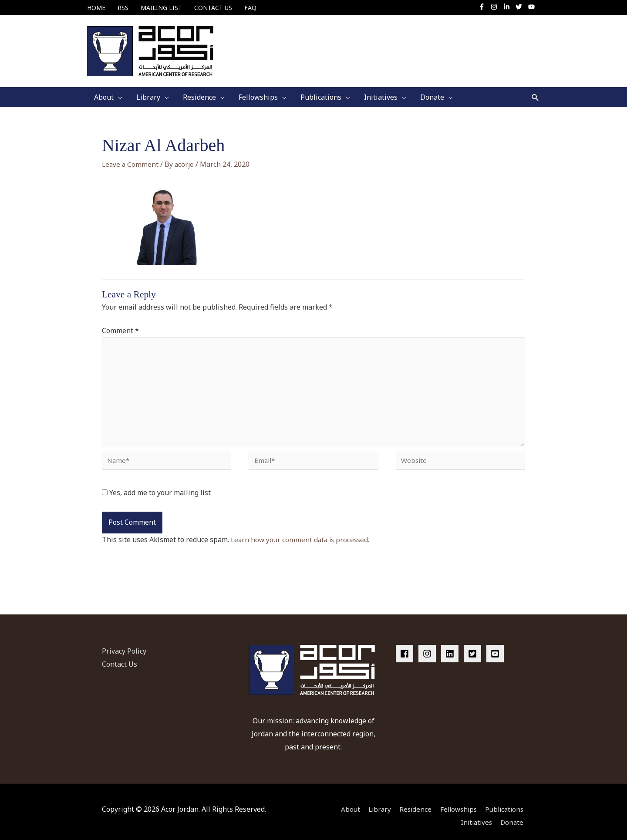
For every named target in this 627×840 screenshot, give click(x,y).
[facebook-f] (484, 7)
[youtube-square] (496, 646)
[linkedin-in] (509, 7)
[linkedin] (452, 646)
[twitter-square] (474, 646)
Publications (505, 802)
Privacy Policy (124, 644)
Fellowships (456, 802)
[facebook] (406, 646)
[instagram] (496, 7)
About (343, 802)
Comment (120, 323)
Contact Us (120, 657)
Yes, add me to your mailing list (156, 493)
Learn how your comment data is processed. (302, 539)
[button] (535, 90)
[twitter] (521, 7)
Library (374, 802)
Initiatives (476, 814)
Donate (513, 814)
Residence (411, 802)
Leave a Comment (131, 157)
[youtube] (533, 7)
